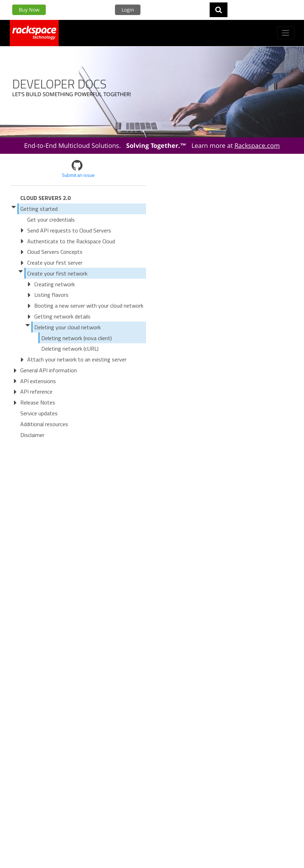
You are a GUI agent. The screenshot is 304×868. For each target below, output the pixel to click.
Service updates (39, 413)
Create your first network (57, 273)
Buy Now (29, 10)
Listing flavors (51, 295)
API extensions (38, 381)
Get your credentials (51, 220)
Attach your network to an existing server (77, 359)
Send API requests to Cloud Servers (69, 230)
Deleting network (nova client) (77, 338)
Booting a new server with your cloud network (89, 306)
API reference (36, 392)
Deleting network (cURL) (70, 349)
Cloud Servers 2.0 (45, 198)
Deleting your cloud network (67, 327)
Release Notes (38, 402)
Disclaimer (32, 435)
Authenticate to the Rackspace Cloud (71, 241)
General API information (49, 370)
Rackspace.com (257, 145)
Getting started (39, 209)
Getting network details (62, 316)
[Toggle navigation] (286, 33)
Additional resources (44, 424)
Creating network (55, 284)
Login (128, 10)
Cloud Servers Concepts (55, 252)
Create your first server (55, 263)
